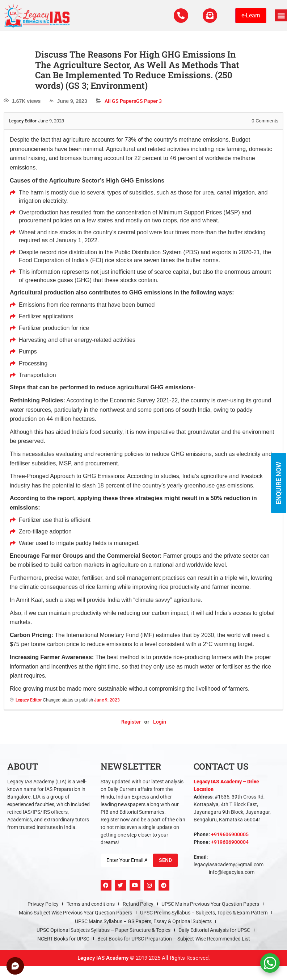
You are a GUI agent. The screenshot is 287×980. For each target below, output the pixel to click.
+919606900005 (230, 834)
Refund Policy (138, 904)
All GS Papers (120, 101)
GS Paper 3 (149, 101)
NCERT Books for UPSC (63, 939)
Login (160, 722)
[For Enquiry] (210, 16)
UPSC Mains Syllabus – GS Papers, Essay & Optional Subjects (143, 921)
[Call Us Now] (181, 16)
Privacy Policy (43, 904)
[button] (281, 15)
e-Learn (251, 15)
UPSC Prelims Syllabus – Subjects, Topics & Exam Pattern (204, 913)
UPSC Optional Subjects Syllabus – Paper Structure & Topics (104, 930)
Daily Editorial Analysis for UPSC (214, 930)
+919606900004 (230, 842)
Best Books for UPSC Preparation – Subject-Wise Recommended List (174, 939)
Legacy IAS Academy (103, 958)
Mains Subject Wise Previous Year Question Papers (75, 913)
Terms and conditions (91, 904)
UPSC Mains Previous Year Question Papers (210, 904)
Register (131, 722)
